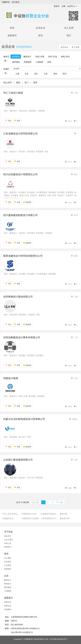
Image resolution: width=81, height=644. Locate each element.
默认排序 (8, 82)
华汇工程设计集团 (13, 93)
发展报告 (8, 569)
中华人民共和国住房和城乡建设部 (16, 514)
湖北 (55, 74)
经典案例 (8, 609)
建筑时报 (64, 514)
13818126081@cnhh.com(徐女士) (25, 628)
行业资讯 (8, 565)
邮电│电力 (65, 57)
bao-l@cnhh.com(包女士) (22, 632)
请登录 (57, 6)
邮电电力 (8, 584)
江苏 (46, 74)
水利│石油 (53, 57)
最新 (18, 82)
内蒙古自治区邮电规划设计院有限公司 (24, 419)
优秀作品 (8, 606)
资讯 (40, 36)
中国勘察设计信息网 (30, 518)
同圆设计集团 (11, 378)
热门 (27, 82)
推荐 (35, 82)
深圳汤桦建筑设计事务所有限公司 (22, 337)
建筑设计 (27, 57)
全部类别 (16, 57)
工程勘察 (39, 62)
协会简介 (8, 536)
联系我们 (8, 547)
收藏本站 (6, 2)
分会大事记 (9, 540)
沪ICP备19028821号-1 (58, 639)
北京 (27, 74)
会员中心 (72, 6)
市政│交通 (40, 57)
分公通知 (8, 558)
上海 (17, 74)
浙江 (36, 74)
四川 (65, 74)
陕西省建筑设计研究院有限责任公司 (23, 256)
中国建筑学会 (8, 518)
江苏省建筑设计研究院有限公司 (20, 134)
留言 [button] (17, 121)
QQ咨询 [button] (27, 202)
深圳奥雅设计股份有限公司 (18, 297)
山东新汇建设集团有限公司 (18, 460)
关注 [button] (8, 121)
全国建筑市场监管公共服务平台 (54, 514)
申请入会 (8, 543)
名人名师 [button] (75, 47)
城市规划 (16, 62)
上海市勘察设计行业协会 (51, 518)
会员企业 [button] (64, 47)
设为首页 (16, 2)
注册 (63, 6)
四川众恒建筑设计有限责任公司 (20, 174)
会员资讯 (8, 562)
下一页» (60, 502)
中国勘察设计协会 (29, 514)
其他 (49, 62)
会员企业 (40, 28)
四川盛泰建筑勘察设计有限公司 (20, 215)
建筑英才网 (64, 518)
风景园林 (28, 62)
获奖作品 (8, 602)
